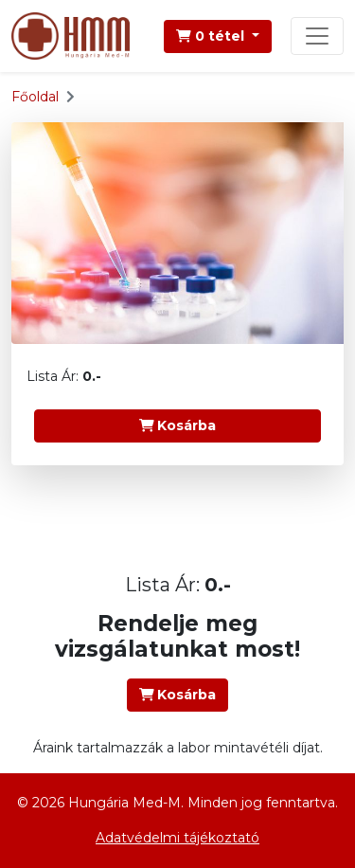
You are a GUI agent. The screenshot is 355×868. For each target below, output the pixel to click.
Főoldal (35, 97)
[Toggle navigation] (317, 36)
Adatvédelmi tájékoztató (177, 838)
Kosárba (178, 425)
